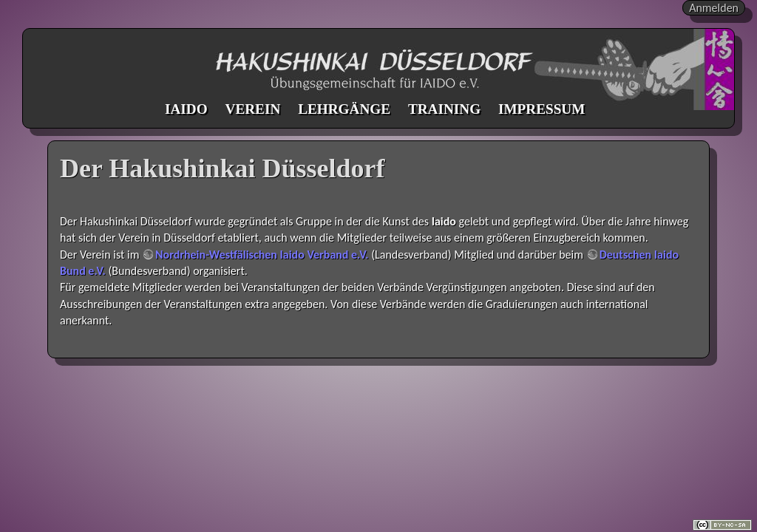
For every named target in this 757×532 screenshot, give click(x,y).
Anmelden (714, 8)
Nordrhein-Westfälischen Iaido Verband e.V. (262, 255)
